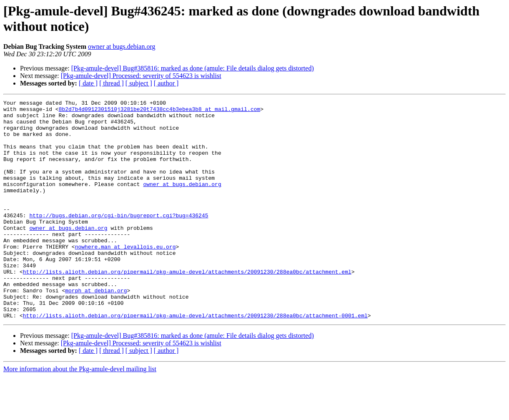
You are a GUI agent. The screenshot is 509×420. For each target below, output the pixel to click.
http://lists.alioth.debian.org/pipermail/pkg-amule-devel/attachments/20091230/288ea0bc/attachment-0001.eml (195, 359)
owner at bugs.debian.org (122, 47)
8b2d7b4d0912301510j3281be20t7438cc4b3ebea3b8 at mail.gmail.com (160, 111)
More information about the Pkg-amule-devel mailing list (80, 413)
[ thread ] (112, 83)
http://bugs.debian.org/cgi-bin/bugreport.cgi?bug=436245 (119, 239)
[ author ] (166, 83)
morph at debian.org (96, 329)
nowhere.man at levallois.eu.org (125, 277)
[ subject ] (139, 83)
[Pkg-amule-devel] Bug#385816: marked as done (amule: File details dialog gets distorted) (193, 68)
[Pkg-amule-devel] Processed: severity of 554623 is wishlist (141, 76)
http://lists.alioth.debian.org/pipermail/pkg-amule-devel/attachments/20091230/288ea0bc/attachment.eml (187, 307)
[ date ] (88, 83)
